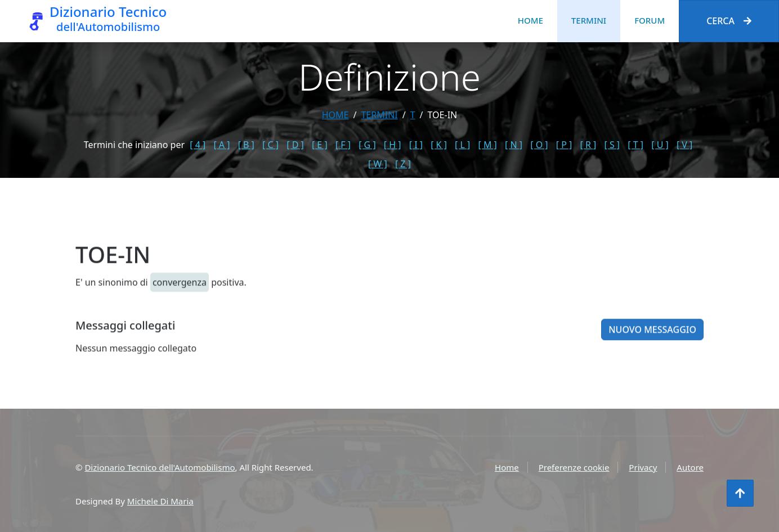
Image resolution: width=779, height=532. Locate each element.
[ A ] (221, 145)
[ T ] (635, 145)
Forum (650, 20)
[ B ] (246, 145)
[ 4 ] (198, 145)
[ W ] (378, 164)
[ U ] (660, 145)
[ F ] (343, 145)
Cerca (729, 21)
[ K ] (439, 145)
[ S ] (612, 145)
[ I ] (416, 145)
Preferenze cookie (574, 467)
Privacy (643, 467)
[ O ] (539, 145)
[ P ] (564, 145)
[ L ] (462, 145)
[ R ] (588, 145)
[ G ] (367, 145)
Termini (589, 20)
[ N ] (514, 145)
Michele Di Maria (160, 501)
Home (530, 20)
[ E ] (320, 145)
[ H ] (393, 145)
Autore (690, 467)
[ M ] (488, 145)
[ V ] (684, 145)
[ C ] (270, 145)
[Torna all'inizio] (740, 493)
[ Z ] (403, 164)
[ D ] (295, 145)
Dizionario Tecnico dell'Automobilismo (160, 467)
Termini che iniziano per (134, 145)
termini (379, 115)
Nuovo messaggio (652, 338)
